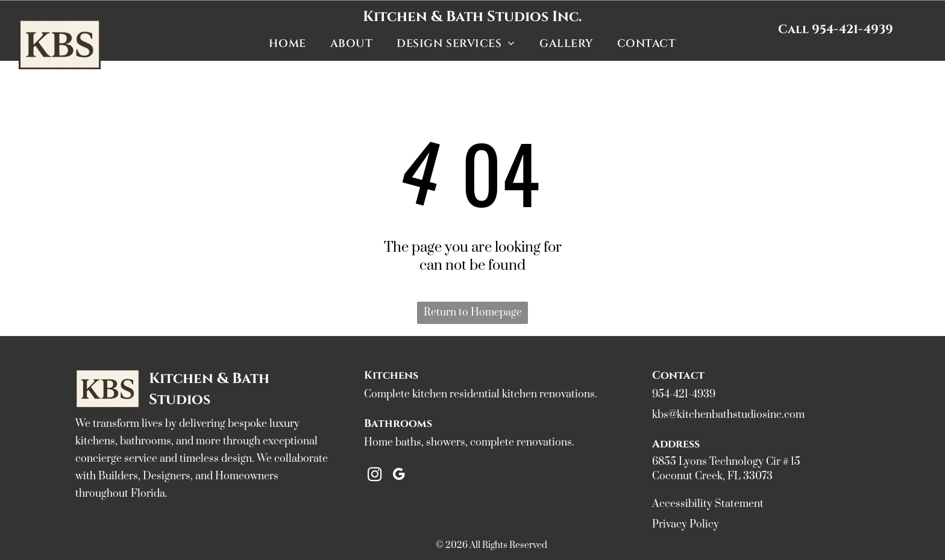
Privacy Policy (686, 524)
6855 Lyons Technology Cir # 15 (726, 462)
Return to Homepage (473, 313)
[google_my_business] (399, 476)
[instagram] (375, 476)
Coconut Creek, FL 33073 (712, 476)
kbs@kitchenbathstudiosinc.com (728, 415)
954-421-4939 (684, 394)
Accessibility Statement (708, 504)
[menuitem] (287, 43)
